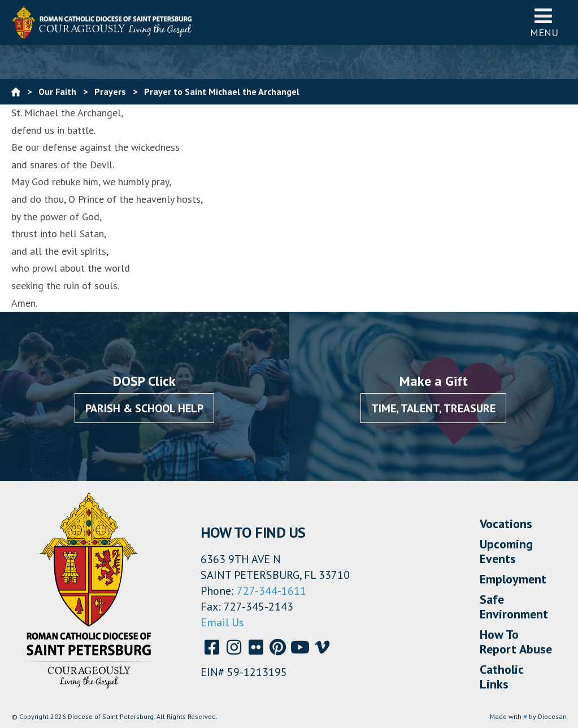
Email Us (222, 622)
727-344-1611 (271, 591)
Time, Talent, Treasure (433, 408)
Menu (544, 22)
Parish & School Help (144, 408)
